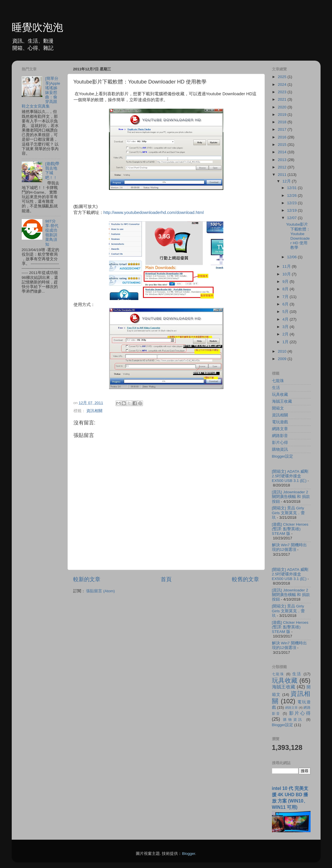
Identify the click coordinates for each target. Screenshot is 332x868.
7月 (286, 297)
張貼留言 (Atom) (100, 591)
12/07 (293, 218)
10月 (287, 274)
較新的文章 (87, 579)
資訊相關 (94, 411)
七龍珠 (278, 381)
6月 (286, 304)
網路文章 (280, 429)
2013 (283, 160)
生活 (276, 388)
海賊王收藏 (282, 401)
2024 (283, 85)
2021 (283, 99)
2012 (283, 167)
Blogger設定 (283, 456)
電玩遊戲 (280, 422)
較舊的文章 (245, 579)
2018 (283, 122)
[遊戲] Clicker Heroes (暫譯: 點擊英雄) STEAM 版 (290, 529)
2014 (283, 152)
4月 (286, 319)
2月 (286, 334)
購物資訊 (280, 449)
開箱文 (278, 408)
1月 (286, 342)
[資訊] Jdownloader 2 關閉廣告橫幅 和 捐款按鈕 (291, 497)
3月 (286, 327)
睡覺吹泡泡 (37, 27)
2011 (283, 175)
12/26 (293, 195)
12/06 (293, 257)
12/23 (293, 203)
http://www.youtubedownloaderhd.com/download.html (154, 212)
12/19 (293, 210)
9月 (286, 282)
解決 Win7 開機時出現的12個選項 (289, 547)
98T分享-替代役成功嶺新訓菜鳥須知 (52, 233)
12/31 (293, 188)
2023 (283, 92)
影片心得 (280, 443)
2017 (283, 129)
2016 (283, 137)
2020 (283, 107)
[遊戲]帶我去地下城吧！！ (52, 171)
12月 (287, 181)
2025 (283, 77)
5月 (286, 312)
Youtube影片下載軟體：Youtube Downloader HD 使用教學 (298, 236)
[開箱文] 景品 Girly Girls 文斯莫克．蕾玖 (289, 513)
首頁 (166, 579)
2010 (283, 351)
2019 (283, 115)
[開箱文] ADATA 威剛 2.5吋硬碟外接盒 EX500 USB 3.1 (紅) (290, 476)
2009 (283, 359)
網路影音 (280, 436)
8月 (286, 289)
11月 (287, 266)
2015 (283, 145)
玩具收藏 (280, 395)
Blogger (188, 854)
